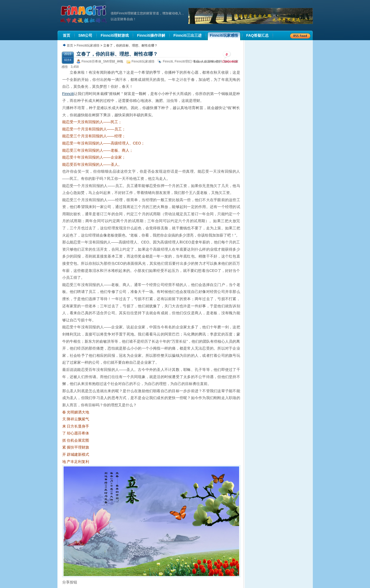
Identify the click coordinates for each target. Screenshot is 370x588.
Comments (230, 57)
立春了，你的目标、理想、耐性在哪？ (117, 54)
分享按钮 (70, 582)
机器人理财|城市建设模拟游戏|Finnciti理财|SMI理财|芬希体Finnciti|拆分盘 (84, 14)
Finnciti (168, 61)
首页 (70, 45)
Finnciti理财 (183, 61)
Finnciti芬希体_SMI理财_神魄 (103, 61)
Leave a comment (207, 61)
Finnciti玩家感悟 (88, 45)
